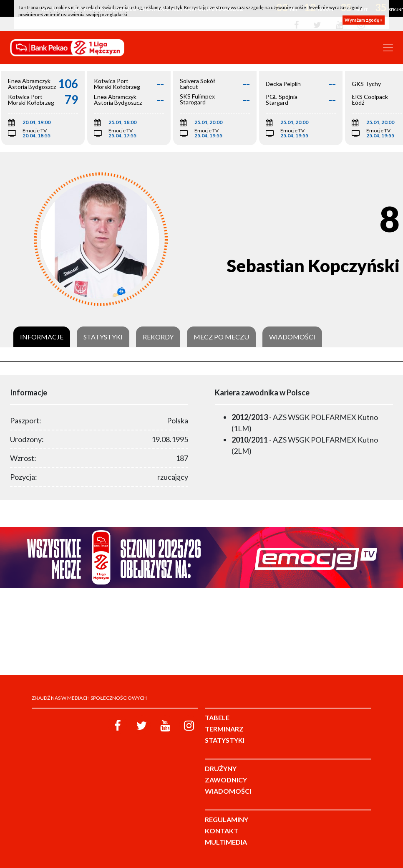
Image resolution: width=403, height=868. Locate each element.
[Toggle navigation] (388, 48)
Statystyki (103, 337)
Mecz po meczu (221, 337)
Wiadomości (292, 337)
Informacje (42, 337)
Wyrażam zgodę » (364, 20)
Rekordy (158, 337)
